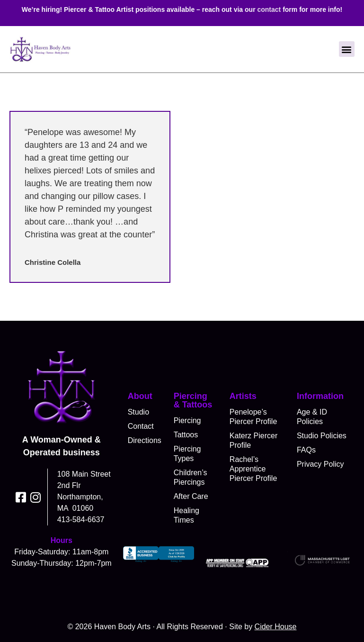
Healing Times (186, 515)
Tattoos (186, 435)
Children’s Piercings (191, 477)
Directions (144, 440)
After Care (191, 496)
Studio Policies (322, 436)
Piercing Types (187, 454)
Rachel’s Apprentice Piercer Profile (253, 469)
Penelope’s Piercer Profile (253, 417)
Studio (138, 412)
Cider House (276, 627)
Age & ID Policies (312, 417)
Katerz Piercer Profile (253, 440)
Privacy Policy (320, 464)
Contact (141, 426)
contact (269, 9)
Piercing (187, 420)
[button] (347, 49)
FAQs (306, 450)
